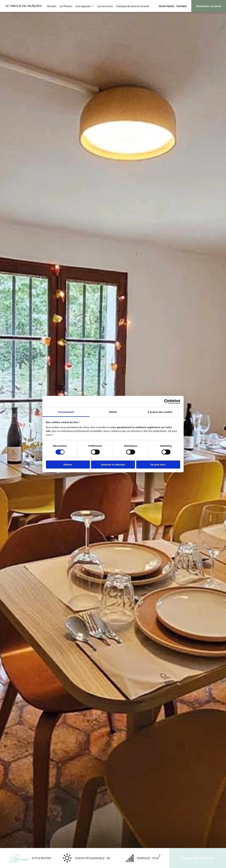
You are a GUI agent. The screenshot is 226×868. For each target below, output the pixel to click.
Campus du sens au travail (133, 6)
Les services (105, 6)
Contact (182, 6)
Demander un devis (209, 6)
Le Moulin (66, 6)
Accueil (52, 6)
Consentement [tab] (66, 412)
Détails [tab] (113, 412)
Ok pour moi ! (158, 465)
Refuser (68, 465)
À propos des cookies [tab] (160, 412)
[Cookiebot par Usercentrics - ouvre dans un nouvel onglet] (166, 402)
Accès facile (167, 6)
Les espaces (83, 6)
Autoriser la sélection (113, 465)
